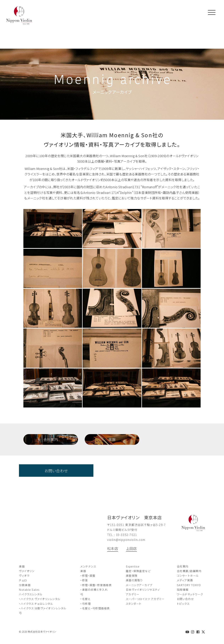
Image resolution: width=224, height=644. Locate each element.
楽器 (112, 439)
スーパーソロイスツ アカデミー (145, 599)
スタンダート (134, 604)
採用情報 (183, 590)
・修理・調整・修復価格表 (96, 585)
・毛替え (85, 599)
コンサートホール (188, 576)
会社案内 (51, 439)
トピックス (183, 604)
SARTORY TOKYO (189, 585)
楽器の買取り (134, 580)
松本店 (113, 548)
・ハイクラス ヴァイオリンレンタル (40, 599)
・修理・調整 (88, 576)
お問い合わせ (56, 471)
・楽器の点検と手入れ (94, 590)
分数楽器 (25, 585)
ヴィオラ (24, 576)
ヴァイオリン (27, 571)
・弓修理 (86, 604)
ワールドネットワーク (190, 594)
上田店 (131, 548)
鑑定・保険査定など (138, 571)
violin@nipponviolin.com (126, 540)
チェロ (23, 580)
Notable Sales (29, 590)
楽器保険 (132, 576)
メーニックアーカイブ (139, 585)
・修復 (84, 580)
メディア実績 (185, 580)
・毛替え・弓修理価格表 (95, 608)
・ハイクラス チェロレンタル (36, 604)
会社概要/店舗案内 (189, 571)
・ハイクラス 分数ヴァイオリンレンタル (43, 608)
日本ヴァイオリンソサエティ (143, 590)
